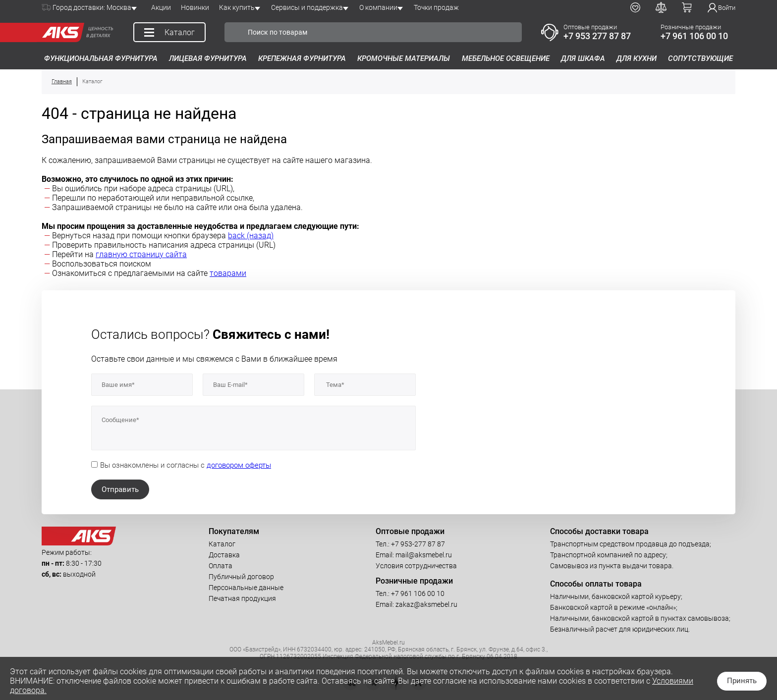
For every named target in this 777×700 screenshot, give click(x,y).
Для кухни (637, 58)
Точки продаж (436, 7)
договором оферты (239, 465)
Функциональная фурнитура (101, 58)
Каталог (222, 544)
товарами (228, 273)
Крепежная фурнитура (302, 58)
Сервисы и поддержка (307, 7)
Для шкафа (583, 58)
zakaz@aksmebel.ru (426, 604)
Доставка (224, 555)
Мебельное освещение (506, 58)
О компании (378, 7)
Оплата (221, 566)
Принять (742, 681)
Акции (161, 7)
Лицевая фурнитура (208, 58)
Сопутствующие (700, 58)
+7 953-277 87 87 (418, 544)
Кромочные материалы (404, 58)
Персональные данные (246, 588)
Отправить (120, 489)
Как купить (237, 7)
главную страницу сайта (141, 254)
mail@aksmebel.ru (424, 555)
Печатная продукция (242, 598)
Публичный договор (241, 577)
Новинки (195, 7)
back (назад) (251, 236)
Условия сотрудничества (416, 566)
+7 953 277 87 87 (597, 36)
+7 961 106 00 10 (694, 36)
